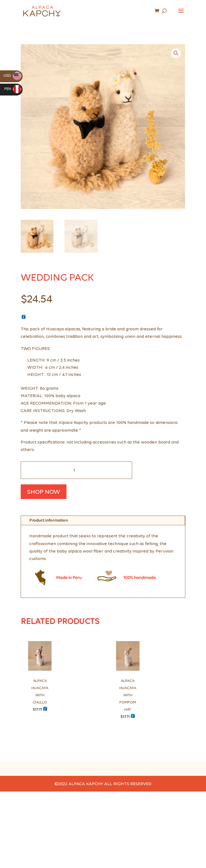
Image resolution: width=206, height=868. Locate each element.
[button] (176, 53)
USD (12, 75)
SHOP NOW (44, 492)
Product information (49, 520)
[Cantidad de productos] (76, 470)
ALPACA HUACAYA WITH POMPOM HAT (128, 695)
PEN (13, 89)
